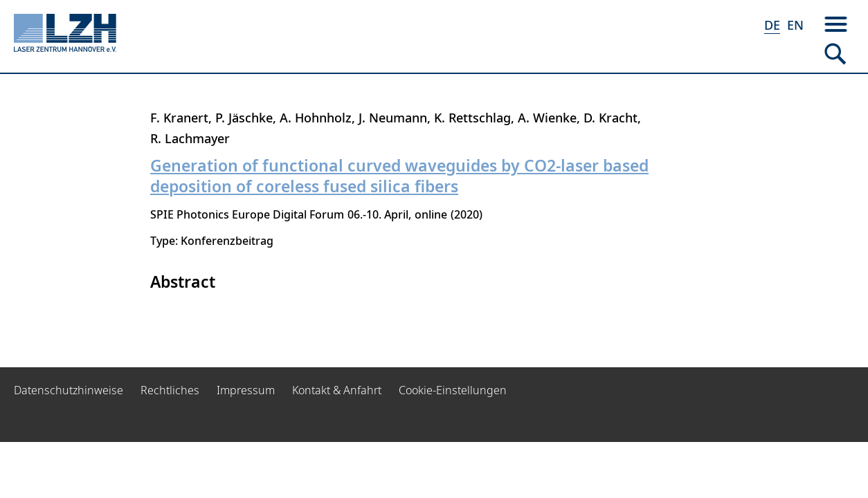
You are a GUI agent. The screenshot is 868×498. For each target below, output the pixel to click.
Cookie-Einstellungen (453, 390)
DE (772, 25)
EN (795, 25)
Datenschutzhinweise (69, 390)
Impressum (246, 390)
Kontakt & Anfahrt (337, 390)
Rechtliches (170, 390)
